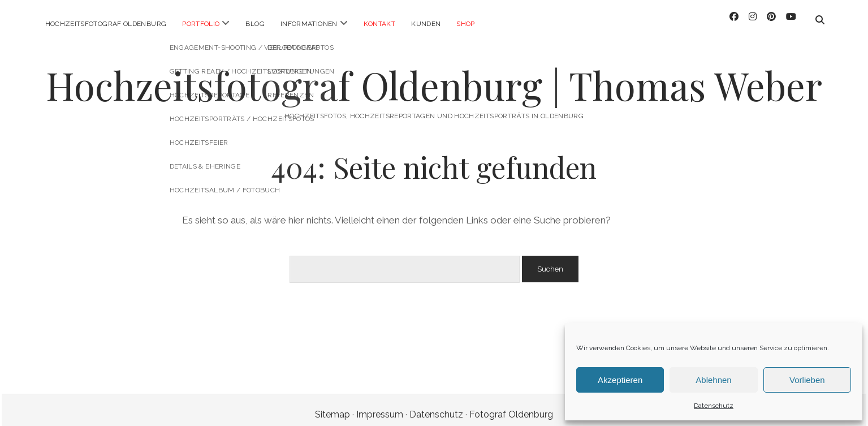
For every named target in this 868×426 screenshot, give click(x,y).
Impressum (380, 405)
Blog (255, 24)
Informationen (309, 24)
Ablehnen (713, 380)
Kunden (426, 24)
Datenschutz (714, 406)
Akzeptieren (620, 380)
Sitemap (332, 405)
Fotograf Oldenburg (511, 405)
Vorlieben (807, 380)
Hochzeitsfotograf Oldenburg (106, 24)
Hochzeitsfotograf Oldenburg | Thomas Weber (434, 76)
